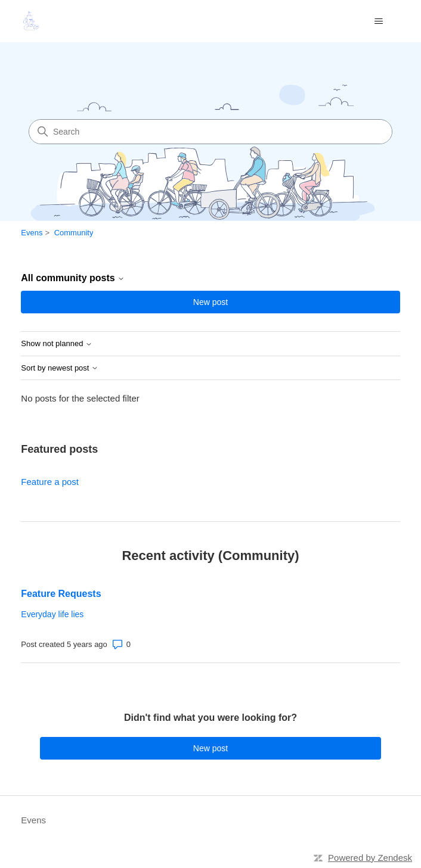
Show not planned (57, 344)
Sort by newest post (60, 368)
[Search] (210, 132)
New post (210, 302)
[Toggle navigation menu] (379, 21)
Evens (32, 233)
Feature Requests (61, 594)
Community (74, 233)
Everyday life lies (52, 614)
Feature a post (50, 482)
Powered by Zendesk (370, 858)
